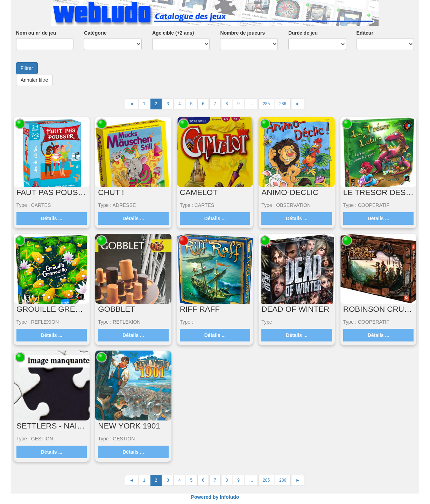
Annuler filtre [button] (34, 80)
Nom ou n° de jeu (36, 33)
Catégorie (95, 33)
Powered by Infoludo (215, 497)
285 (266, 104)
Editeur (365, 33)
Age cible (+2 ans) (173, 33)
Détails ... (52, 218)
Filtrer (27, 68)
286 (283, 104)
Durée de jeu (303, 33)
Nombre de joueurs (242, 33)
